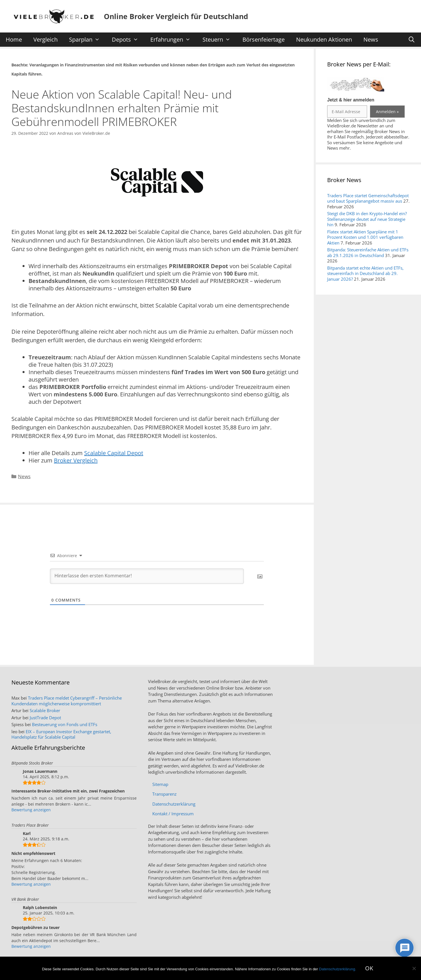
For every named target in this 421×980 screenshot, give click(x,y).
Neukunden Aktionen (324, 39)
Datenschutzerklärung (174, 804)
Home (14, 39)
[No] (414, 968)
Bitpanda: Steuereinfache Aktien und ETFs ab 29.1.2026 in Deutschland (368, 252)
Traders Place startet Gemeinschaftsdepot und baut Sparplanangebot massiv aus (368, 198)
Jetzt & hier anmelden (351, 100)
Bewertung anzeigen (31, 810)
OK (369, 968)
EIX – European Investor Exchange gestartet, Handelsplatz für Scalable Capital (61, 734)
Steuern (219, 40)
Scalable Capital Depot (114, 453)
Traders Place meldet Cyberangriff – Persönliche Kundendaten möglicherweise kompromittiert (67, 701)
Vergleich (45, 39)
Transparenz (164, 794)
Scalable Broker (45, 710)
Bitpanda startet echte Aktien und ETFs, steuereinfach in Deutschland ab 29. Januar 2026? (365, 273)
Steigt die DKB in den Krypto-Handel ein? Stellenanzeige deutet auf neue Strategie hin (367, 219)
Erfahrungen (173, 40)
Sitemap (160, 784)
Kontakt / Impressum (173, 814)
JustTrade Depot (45, 718)
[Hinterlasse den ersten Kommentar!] (147, 576)
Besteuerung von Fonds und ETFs (65, 724)
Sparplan (87, 40)
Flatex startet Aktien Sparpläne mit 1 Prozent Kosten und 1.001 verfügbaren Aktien (365, 237)
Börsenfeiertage (264, 39)
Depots (128, 40)
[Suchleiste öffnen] (412, 40)
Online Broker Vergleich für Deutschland (176, 16)
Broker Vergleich (76, 460)
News (371, 39)
